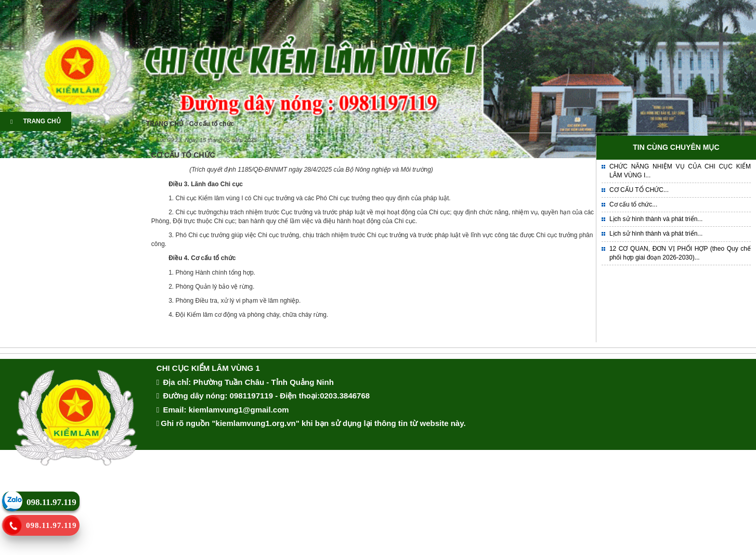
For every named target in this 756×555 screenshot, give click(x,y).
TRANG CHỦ (36, 121)
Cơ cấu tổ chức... (633, 204)
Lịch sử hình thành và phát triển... (656, 219)
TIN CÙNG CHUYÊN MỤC (676, 147)
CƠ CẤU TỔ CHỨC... (639, 190)
